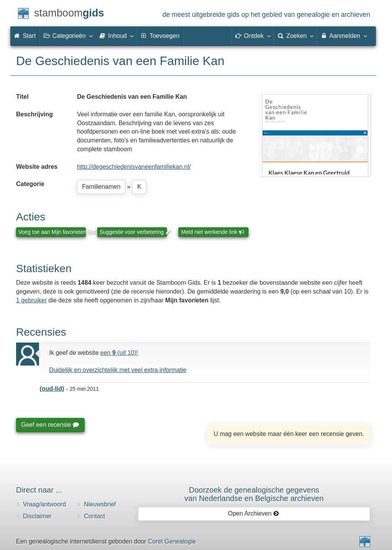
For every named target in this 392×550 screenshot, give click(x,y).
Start (25, 36)
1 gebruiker (31, 300)
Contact (94, 516)
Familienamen (101, 187)
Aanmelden (344, 36)
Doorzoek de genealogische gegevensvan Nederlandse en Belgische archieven (254, 494)
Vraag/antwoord (44, 504)
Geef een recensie (50, 425)
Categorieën (68, 36)
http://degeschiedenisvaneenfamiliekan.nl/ (134, 167)
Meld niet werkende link (213, 232)
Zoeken (296, 36)
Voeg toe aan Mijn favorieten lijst (52, 232)
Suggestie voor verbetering (133, 232)
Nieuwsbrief (100, 504)
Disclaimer (37, 516)
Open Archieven (253, 513)
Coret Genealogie (172, 541)
